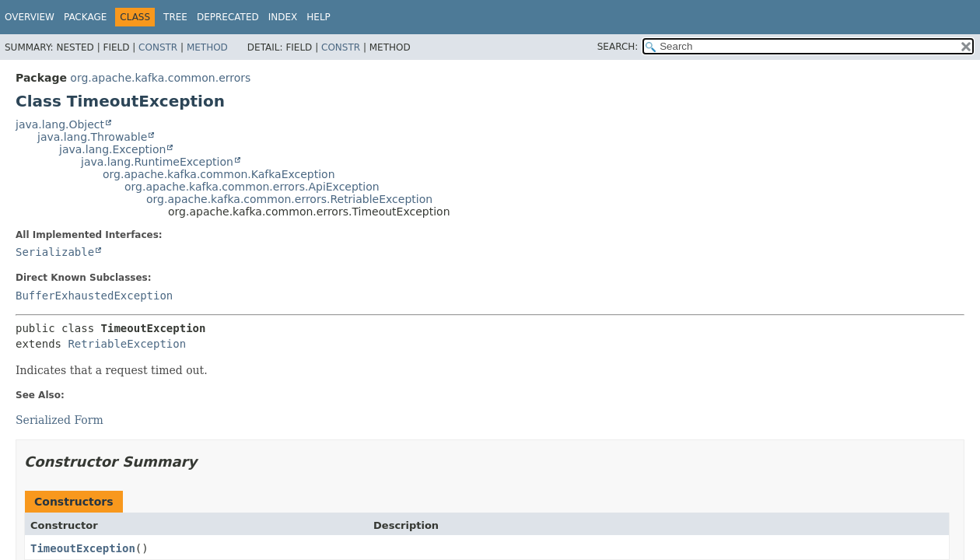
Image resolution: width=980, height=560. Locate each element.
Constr (158, 47)
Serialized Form (59, 420)
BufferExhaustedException (94, 296)
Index (283, 17)
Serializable (55, 252)
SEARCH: (618, 47)
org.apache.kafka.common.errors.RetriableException (289, 199)
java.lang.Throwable (92, 137)
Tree (175, 17)
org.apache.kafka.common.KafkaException (219, 174)
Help (318, 17)
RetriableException (127, 344)
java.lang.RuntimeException (157, 162)
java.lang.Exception (112, 149)
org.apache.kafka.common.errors (160, 78)
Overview (30, 17)
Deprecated (228, 17)
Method (207, 47)
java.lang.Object (60, 124)
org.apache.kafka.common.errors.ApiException (252, 187)
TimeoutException (83, 548)
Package (85, 17)
